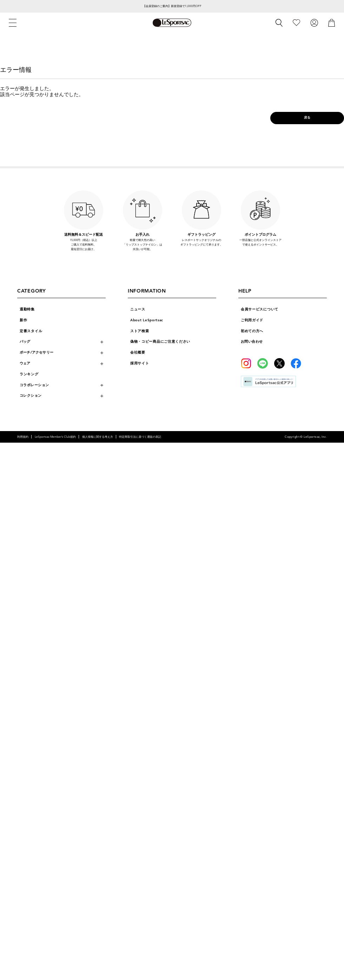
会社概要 (138, 353)
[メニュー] (13, 23)
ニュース (138, 309)
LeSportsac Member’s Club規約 (55, 437)
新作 (23, 320)
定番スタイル (31, 331)
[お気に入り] (296, 23)
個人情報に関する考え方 (98, 437)
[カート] (332, 23)
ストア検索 (140, 331)
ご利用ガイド (252, 320)
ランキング (29, 374)
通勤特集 (27, 309)
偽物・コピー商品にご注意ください (160, 342)
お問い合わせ (252, 342)
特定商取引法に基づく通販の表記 (140, 437)
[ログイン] (314, 23)
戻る (307, 118)
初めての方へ (252, 331)
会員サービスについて (260, 309)
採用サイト (140, 363)
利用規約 (23, 437)
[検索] (279, 23)
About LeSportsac (147, 320)
